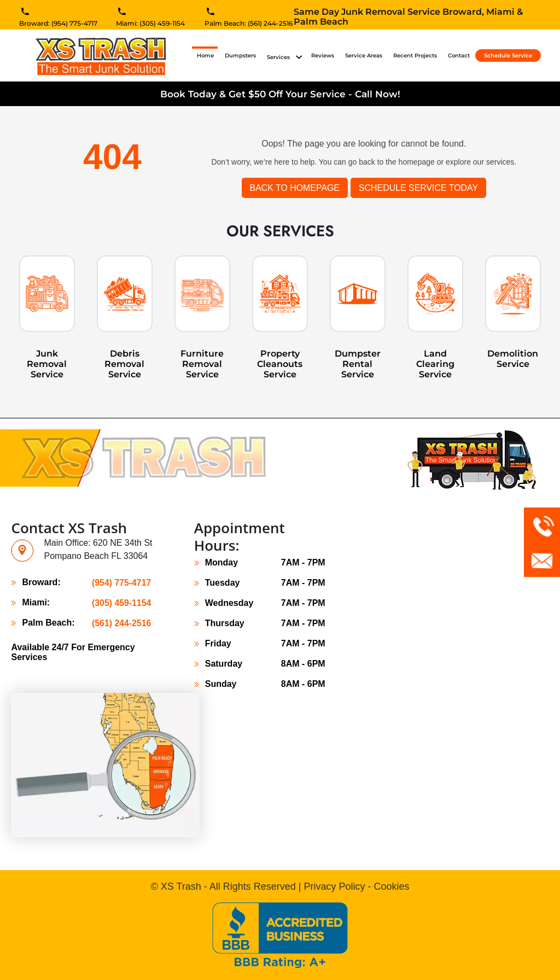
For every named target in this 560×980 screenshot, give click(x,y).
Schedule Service (508, 56)
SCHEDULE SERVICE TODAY (419, 188)
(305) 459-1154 (121, 602)
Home (208, 55)
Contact (459, 56)
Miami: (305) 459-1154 (150, 24)
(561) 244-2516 (121, 623)
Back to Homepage (294, 188)
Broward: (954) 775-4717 (58, 24)
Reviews (323, 56)
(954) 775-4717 (121, 582)
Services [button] (279, 57)
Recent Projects (415, 56)
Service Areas (364, 56)
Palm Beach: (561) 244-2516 (249, 24)
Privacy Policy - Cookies (356, 886)
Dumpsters (240, 56)
